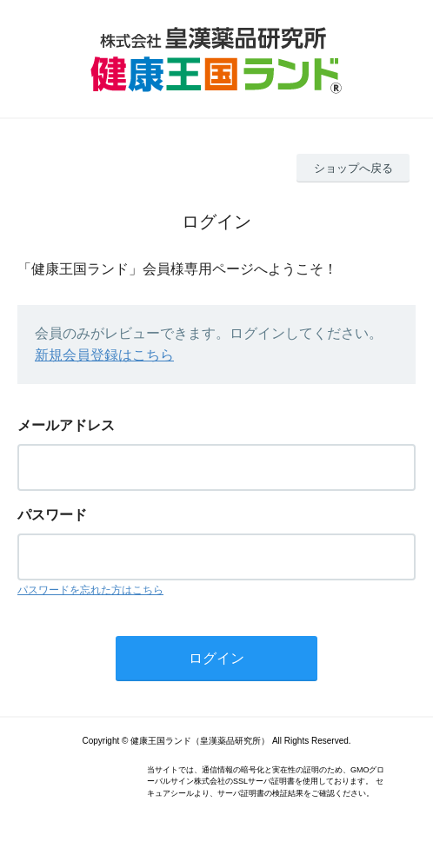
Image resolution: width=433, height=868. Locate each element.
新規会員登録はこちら (104, 355)
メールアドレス (66, 425)
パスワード (52, 515)
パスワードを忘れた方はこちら (90, 590)
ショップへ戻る (353, 168)
